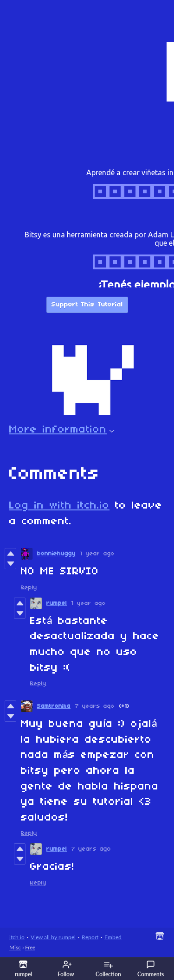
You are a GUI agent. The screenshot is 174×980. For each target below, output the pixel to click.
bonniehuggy (56, 554)
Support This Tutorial (87, 305)
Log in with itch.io (59, 506)
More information (62, 430)
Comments (151, 969)
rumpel (57, 603)
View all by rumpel (53, 937)
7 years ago (95, 706)
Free (30, 947)
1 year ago (97, 554)
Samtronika (54, 706)
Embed (113, 937)
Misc (15, 947)
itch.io (17, 937)
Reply (29, 588)
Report (90, 937)
